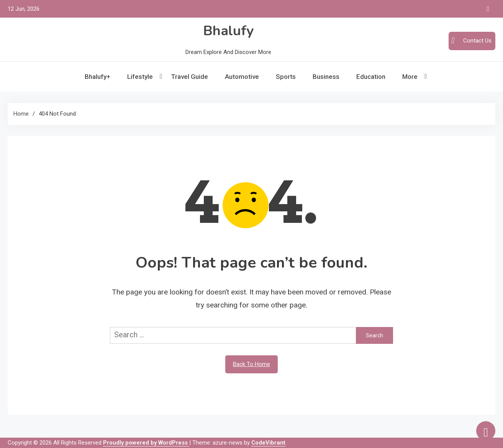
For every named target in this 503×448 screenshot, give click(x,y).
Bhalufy (228, 31)
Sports (286, 77)
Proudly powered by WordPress (146, 443)
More (410, 77)
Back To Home (251, 364)
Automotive (242, 77)
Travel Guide (189, 77)
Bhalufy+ (97, 77)
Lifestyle (140, 77)
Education (371, 77)
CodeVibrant (268, 443)
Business (326, 77)
